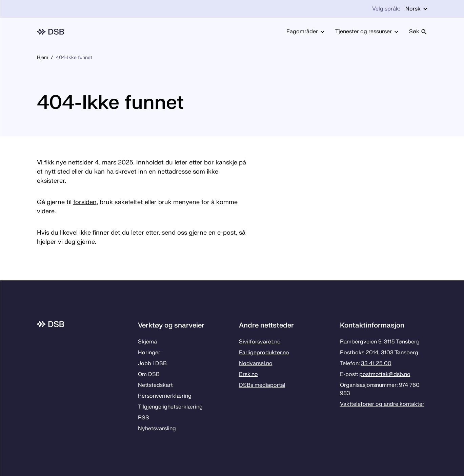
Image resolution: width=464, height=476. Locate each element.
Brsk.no (248, 374)
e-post (227, 233)
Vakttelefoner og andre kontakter (382, 404)
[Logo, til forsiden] (51, 32)
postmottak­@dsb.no (385, 374)
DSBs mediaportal (262, 385)
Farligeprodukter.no (264, 353)
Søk (418, 32)
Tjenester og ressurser (367, 32)
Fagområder (305, 32)
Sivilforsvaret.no (260, 342)
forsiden (85, 202)
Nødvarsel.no (256, 363)
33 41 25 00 (376, 363)
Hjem (43, 57)
